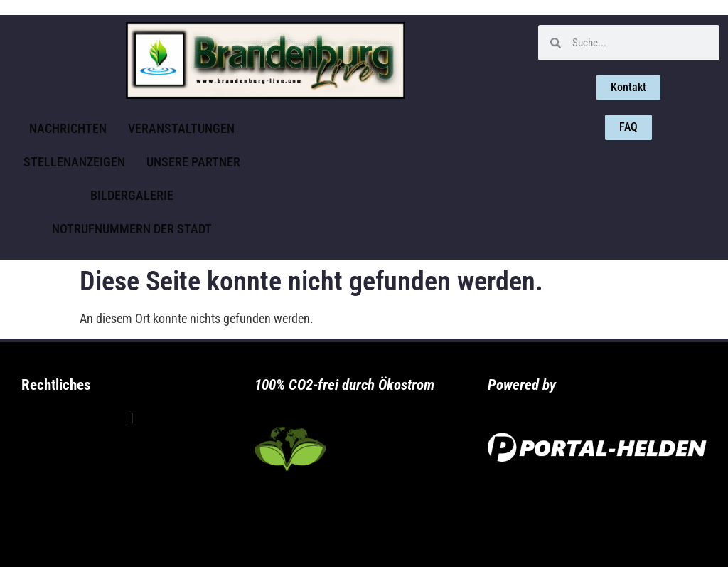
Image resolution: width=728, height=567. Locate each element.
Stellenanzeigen (74, 162)
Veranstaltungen (181, 128)
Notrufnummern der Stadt (132, 229)
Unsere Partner (193, 162)
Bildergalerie (132, 195)
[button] (130, 419)
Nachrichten (68, 128)
